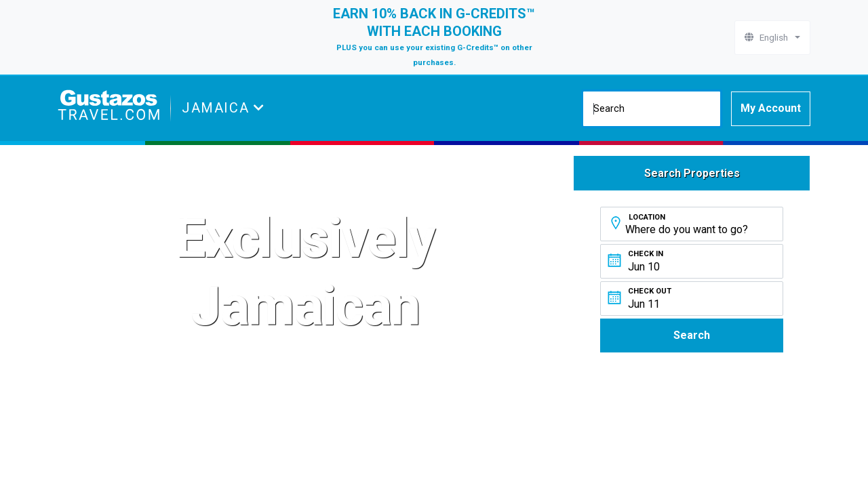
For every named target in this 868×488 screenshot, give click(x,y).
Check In (646, 254)
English (768, 37)
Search (692, 335)
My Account (771, 108)
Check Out (650, 291)
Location (647, 217)
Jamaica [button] (218, 108)
